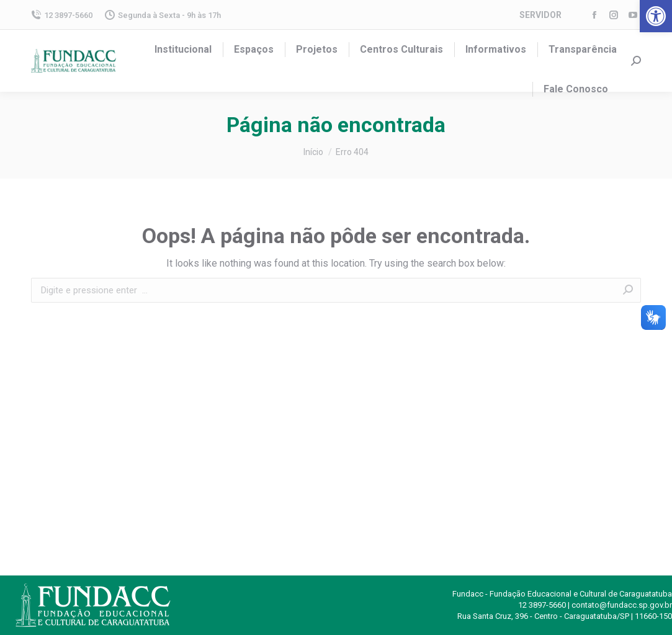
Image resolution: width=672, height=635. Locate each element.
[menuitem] (183, 50)
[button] (656, 16)
